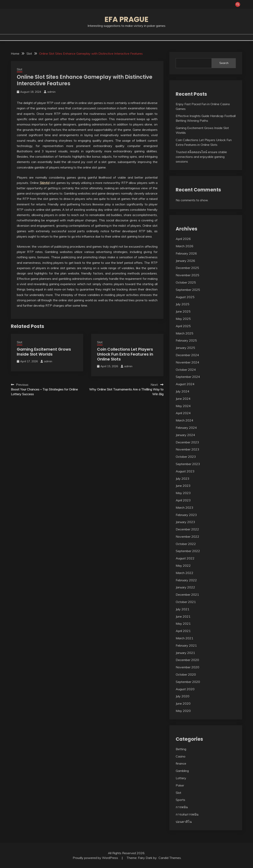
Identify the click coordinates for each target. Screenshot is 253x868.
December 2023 (187, 442)
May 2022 (183, 566)
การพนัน (182, 807)
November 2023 (187, 449)
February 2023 (186, 515)
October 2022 (186, 544)
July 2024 (183, 391)
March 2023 (185, 508)
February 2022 (186, 580)
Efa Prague (126, 19)
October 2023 (186, 457)
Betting (181, 749)
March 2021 (185, 638)
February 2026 (186, 253)
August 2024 (185, 384)
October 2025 (186, 282)
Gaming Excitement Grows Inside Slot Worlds (44, 352)
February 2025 (186, 340)
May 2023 (183, 493)
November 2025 (187, 275)
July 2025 (183, 304)
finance (181, 763)
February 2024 (186, 428)
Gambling (182, 771)
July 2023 (183, 478)
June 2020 (183, 703)
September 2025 (188, 290)
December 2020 (187, 660)
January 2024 (185, 435)
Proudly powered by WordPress (96, 858)
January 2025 (185, 348)
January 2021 (185, 653)
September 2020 (188, 682)
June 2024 (183, 399)
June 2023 (183, 486)
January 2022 (185, 587)
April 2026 (183, 239)
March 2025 (185, 333)
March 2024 (185, 420)
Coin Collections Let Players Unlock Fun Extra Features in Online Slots (125, 354)
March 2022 (185, 573)
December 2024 (187, 355)
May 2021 (183, 624)
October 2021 (186, 602)
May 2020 (183, 711)
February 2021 (186, 645)
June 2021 (183, 616)
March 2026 (185, 246)
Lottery (181, 778)
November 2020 (187, 667)
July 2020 (183, 696)
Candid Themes (170, 858)
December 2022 (187, 529)
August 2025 (185, 297)
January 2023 (185, 522)
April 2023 (183, 500)
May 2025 (183, 319)
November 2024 (187, 362)
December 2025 (187, 268)
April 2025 (183, 326)
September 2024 (188, 377)
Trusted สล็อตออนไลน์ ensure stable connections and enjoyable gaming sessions (201, 157)
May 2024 (183, 406)
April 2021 (183, 631)
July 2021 (183, 609)
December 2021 (187, 595)
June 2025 (183, 311)
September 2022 (188, 551)
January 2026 (185, 261)
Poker (180, 785)
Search (224, 63)
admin (51, 92)
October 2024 (186, 370)
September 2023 (188, 464)
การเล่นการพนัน (187, 814)
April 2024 (183, 413)
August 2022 (185, 558)
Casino (181, 756)
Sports (180, 800)
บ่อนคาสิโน (184, 822)
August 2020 (185, 689)
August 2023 (185, 471)
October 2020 (186, 674)
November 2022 (187, 537)
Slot (20, 69)
